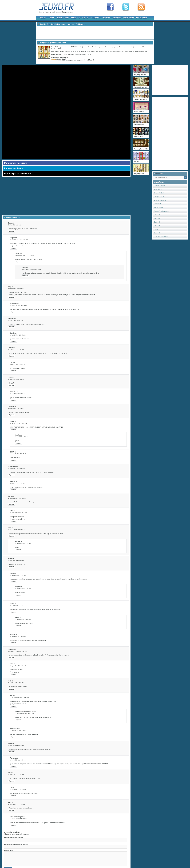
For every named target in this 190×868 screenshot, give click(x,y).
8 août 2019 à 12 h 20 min (16, 409)
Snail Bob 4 (158, 226)
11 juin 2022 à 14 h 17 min (18, 731)
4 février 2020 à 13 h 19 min (18, 454)
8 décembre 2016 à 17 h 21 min (24, 256)
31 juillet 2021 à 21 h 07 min (18, 636)
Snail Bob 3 (158, 222)
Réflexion (75, 18)
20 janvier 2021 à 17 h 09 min (17, 498)
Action (51, 18)
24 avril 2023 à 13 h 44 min (18, 760)
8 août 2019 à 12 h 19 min (18, 394)
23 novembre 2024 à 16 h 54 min (31, 269)
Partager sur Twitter (14, 168)
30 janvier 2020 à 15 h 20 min (19, 423)
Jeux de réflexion (53, 24)
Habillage (106, 18)
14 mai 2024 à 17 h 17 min (18, 789)
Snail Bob (157, 215)
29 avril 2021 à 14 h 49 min (16, 560)
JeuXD (43, 24)
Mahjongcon (158, 189)
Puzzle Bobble (159, 208)
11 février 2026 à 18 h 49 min (18, 819)
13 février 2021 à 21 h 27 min (17, 530)
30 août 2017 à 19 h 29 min (16, 379)
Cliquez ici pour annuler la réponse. (17, 834)
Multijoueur (129, 18)
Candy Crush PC (159, 197)
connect (54, 48)
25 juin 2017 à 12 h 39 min (16, 350)
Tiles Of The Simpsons (161, 211)
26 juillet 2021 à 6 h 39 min (23, 543)
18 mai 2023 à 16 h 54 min (23, 437)
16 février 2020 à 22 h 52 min (17, 469)
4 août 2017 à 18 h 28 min (18, 364)
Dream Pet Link (159, 193)
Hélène (17, 832)
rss (141, 7)
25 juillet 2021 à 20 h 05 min (23, 619)
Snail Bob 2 (158, 233)
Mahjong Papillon (159, 186)
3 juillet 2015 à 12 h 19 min (16, 225)
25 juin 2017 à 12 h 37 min (18, 335)
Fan (110, 7)
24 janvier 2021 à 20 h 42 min (19, 513)
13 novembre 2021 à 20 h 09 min (20, 698)
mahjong (59, 48)
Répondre (12, 231)
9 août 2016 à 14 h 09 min (16, 288)
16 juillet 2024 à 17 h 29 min (16, 804)
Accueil (43, 18)
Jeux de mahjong (68, 24)
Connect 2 (157, 229)
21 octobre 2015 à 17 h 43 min (19, 240)
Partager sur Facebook (15, 163)
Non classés (141, 18)
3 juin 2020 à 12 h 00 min (17, 483)
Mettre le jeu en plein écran (17, 174)
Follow (126, 7)
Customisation (63, 18)
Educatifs (117, 18)
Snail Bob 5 (158, 218)
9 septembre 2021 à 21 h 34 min (19, 666)
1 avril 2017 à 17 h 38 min (16, 320)
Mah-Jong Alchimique (161, 237)
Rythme (85, 18)
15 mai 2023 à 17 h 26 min (16, 775)
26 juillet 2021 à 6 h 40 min (23, 589)
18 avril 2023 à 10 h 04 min (16, 745)
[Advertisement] (95, 33)
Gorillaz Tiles (158, 204)
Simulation (95, 18)
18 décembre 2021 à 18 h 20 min (25, 714)
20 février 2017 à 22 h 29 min (18, 306)
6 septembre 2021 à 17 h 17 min (18, 651)
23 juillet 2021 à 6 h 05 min (18, 575)
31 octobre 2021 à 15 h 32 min (17, 683)
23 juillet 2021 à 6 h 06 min (18, 606)
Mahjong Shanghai (160, 200)
